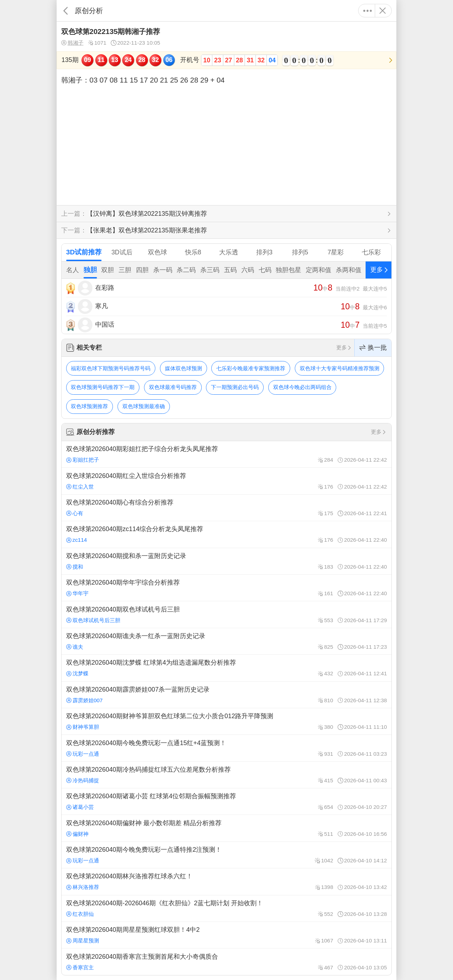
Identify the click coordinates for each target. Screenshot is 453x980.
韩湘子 (72, 43)
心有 (75, 513)
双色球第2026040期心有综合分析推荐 (226, 508)
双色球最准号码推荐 (173, 387)
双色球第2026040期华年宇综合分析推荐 (226, 588)
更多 (368, 11)
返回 (66, 11)
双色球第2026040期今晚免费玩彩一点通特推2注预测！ (226, 855)
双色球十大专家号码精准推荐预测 (340, 368)
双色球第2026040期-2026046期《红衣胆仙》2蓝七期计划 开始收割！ (226, 908)
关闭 (382, 11)
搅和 (75, 567)
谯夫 (75, 647)
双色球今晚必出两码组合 (302, 387)
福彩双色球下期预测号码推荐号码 (111, 368)
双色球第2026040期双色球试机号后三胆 (226, 614)
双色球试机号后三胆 (93, 620)
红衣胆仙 (80, 914)
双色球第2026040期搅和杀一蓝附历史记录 (226, 561)
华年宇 (77, 593)
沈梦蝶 (77, 673)
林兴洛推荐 (83, 887)
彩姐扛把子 (83, 460)
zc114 (77, 540)
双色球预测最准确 (144, 406)
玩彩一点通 (83, 754)
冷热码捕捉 (83, 780)
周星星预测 (83, 940)
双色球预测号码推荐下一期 (103, 387)
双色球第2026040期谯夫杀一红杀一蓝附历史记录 (226, 641)
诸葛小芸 (80, 807)
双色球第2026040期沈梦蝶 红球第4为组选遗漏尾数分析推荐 (226, 668)
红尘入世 (80, 487)
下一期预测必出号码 (235, 387)
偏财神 (77, 834)
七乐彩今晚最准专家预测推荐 (251, 368)
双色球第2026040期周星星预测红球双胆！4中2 (226, 935)
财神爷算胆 (83, 727)
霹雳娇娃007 (85, 700)
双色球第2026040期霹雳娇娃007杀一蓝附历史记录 (226, 695)
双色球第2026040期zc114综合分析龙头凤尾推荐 (226, 534)
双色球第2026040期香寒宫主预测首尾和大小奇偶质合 (226, 962)
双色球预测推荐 (89, 406)
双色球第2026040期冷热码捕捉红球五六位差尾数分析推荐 (226, 775)
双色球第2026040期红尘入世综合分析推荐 (226, 481)
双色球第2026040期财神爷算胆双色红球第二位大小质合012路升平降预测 (226, 721)
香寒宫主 (80, 967)
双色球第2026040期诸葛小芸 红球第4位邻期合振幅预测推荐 (226, 801)
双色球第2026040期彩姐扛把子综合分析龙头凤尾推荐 (226, 454)
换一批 (373, 348)
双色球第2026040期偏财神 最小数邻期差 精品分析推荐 (226, 828)
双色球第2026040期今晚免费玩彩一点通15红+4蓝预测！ (226, 748)
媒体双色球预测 (184, 368)
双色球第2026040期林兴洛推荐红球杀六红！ (226, 882)
